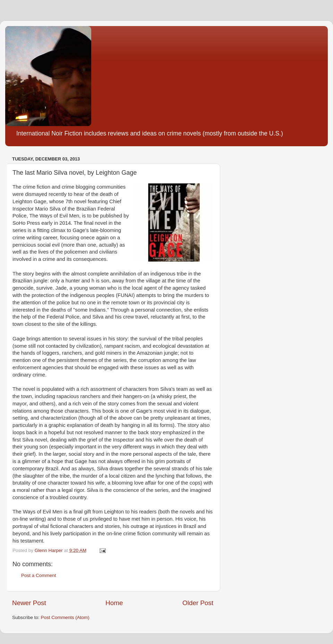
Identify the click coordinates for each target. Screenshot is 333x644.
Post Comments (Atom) (65, 617)
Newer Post (29, 603)
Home (114, 603)
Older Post (198, 603)
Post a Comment (39, 575)
